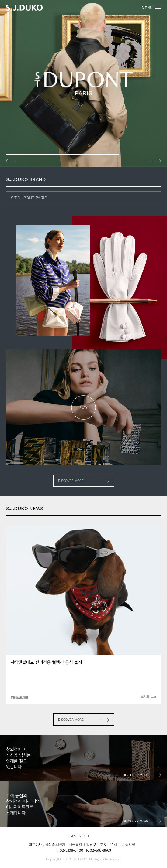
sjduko (24, 8)
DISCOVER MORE (71, 481)
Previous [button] (11, 161)
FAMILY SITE (80, 836)
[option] (83, 83)
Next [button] (156, 161)
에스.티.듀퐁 (83, 83)
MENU (147, 8)
